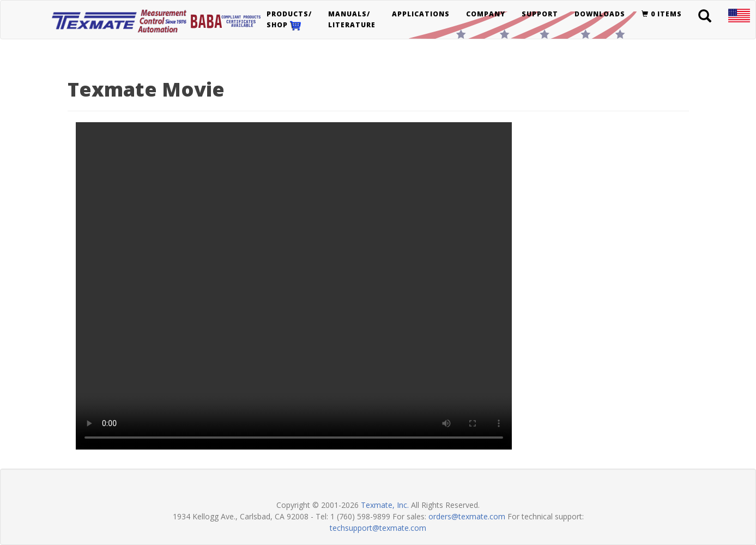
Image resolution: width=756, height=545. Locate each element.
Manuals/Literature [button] (352, 19)
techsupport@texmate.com (378, 528)
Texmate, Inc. (385, 505)
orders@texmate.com (467, 516)
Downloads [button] (600, 14)
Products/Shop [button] (289, 20)
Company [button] (486, 14)
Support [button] (540, 14)
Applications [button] (421, 14)
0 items (662, 14)
